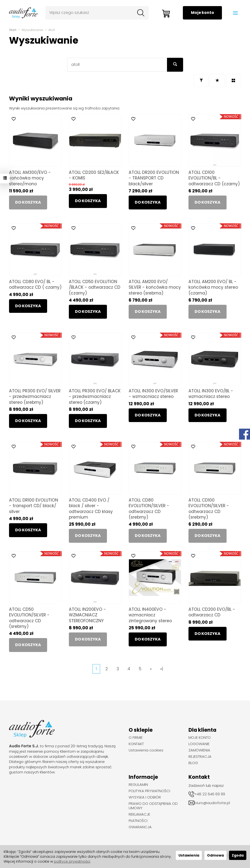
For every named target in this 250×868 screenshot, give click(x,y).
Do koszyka (88, 201)
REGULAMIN (138, 785)
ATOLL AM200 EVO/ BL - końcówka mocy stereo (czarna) (213, 287)
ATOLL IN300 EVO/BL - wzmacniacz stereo (211, 394)
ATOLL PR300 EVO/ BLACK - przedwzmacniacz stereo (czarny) (95, 396)
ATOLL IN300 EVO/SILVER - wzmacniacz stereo (153, 394)
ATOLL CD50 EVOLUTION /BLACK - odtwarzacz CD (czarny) (95, 287)
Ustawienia (189, 855)
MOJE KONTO (200, 738)
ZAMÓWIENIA (199, 750)
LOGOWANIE (199, 744)
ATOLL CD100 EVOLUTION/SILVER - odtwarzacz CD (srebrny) (209, 508)
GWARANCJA (140, 827)
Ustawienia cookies (146, 750)
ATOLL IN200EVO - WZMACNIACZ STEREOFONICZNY (87, 615)
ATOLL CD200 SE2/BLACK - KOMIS (94, 175)
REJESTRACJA (200, 757)
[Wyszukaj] (140, 13)
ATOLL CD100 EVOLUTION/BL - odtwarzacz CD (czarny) (214, 178)
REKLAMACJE (139, 814)
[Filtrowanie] (201, 81)
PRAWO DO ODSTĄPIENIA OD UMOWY (153, 806)
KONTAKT (136, 744)
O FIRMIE (136, 738)
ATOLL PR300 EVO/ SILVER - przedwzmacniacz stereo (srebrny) (35, 396)
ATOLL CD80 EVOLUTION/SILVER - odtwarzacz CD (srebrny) (149, 508)
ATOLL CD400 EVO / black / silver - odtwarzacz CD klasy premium (91, 508)
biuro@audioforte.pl (212, 803)
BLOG (193, 763)
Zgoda (238, 855)
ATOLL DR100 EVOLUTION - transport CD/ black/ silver (34, 506)
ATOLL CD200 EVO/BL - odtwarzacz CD (212, 612)
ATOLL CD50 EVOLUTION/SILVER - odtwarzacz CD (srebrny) (29, 618)
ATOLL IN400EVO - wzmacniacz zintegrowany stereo (150, 615)
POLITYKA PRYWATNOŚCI (149, 791)
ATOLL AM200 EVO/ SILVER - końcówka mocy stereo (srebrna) (155, 287)
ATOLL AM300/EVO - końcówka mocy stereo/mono (30, 178)
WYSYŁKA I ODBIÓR (145, 797)
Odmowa (215, 855)
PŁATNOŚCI (138, 821)
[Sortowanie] (217, 81)
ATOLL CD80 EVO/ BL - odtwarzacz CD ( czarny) (35, 284)
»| (162, 669)
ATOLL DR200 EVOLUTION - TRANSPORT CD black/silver (154, 178)
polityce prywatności (72, 861)
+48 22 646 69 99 (210, 794)
